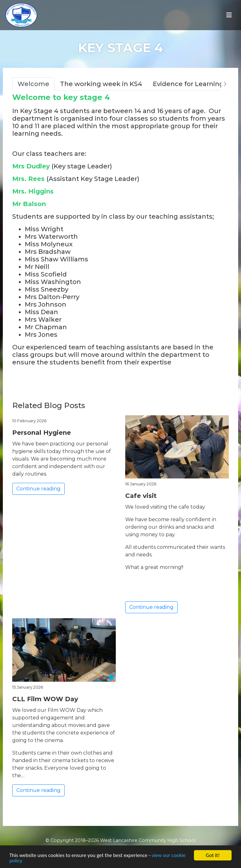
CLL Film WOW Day (45, 699)
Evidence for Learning (188, 84)
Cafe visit (141, 496)
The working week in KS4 (101, 84)
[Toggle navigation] (229, 15)
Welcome (33, 84)
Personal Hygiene (42, 433)
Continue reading (38, 489)
